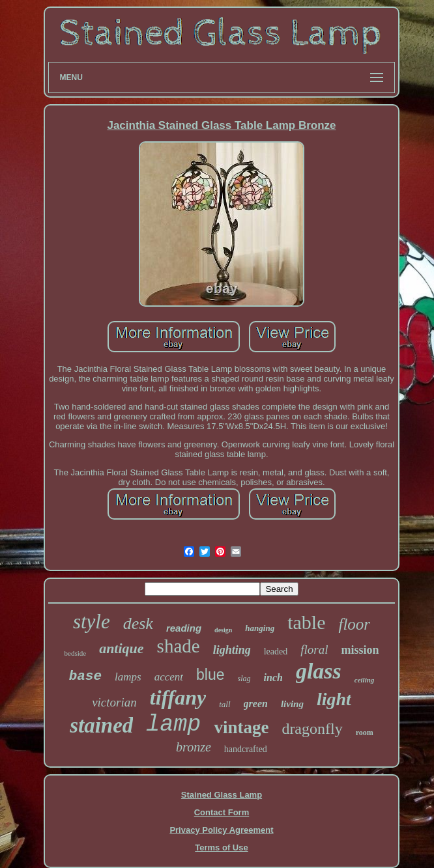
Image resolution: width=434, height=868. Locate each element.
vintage (241, 727)
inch (273, 678)
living (292, 704)
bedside (76, 653)
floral (314, 650)
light (334, 699)
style (92, 622)
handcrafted (246, 749)
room (365, 733)
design (223, 630)
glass (319, 671)
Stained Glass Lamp (222, 795)
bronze (194, 747)
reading (184, 628)
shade (179, 646)
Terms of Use (221, 847)
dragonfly (312, 729)
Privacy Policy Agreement (221, 830)
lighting (232, 650)
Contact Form (222, 812)
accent (169, 677)
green (256, 704)
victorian (114, 702)
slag (244, 679)
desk (138, 623)
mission (360, 650)
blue (210, 675)
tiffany (178, 697)
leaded (276, 651)
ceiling (365, 680)
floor (354, 624)
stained (101, 725)
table (306, 622)
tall (224, 704)
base (85, 676)
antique (121, 648)
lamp (173, 725)
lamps (128, 677)
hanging (260, 628)
